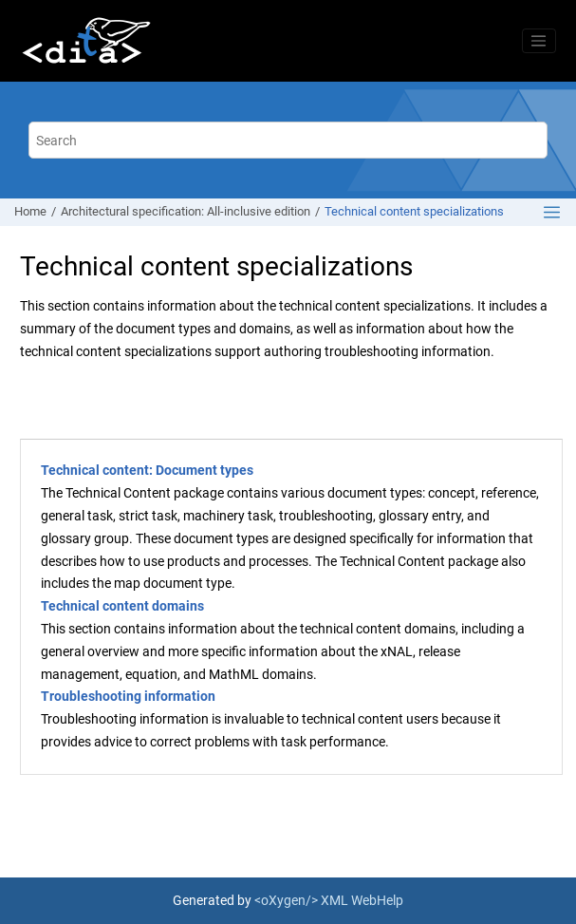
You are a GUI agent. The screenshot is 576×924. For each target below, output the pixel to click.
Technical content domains (122, 606)
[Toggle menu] (539, 41)
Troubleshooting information (128, 696)
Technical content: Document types (147, 470)
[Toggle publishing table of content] (552, 212)
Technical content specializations (414, 211)
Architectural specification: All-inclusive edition (186, 211)
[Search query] (288, 140)
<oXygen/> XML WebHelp (329, 900)
